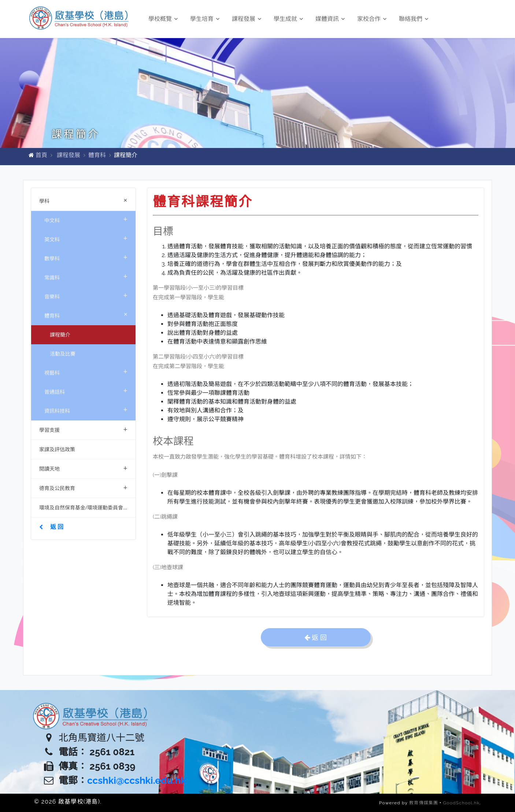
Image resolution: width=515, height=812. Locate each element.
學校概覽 (163, 19)
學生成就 (288, 19)
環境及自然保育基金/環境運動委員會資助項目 (87, 507)
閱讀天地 (83, 468)
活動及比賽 (63, 354)
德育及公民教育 (83, 487)
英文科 (86, 238)
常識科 (86, 276)
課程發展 (247, 19)
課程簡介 (60, 335)
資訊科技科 (86, 409)
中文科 (86, 219)
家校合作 (372, 19)
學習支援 (83, 429)
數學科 (86, 257)
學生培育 (205, 19)
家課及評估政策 (57, 449)
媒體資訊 (330, 19)
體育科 (97, 155)
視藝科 (86, 371)
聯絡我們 (414, 19)
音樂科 (86, 295)
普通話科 (86, 390)
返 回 (51, 527)
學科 (85, 200)
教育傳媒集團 (424, 803)
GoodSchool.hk (462, 803)
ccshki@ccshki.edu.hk (137, 781)
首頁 (41, 155)
